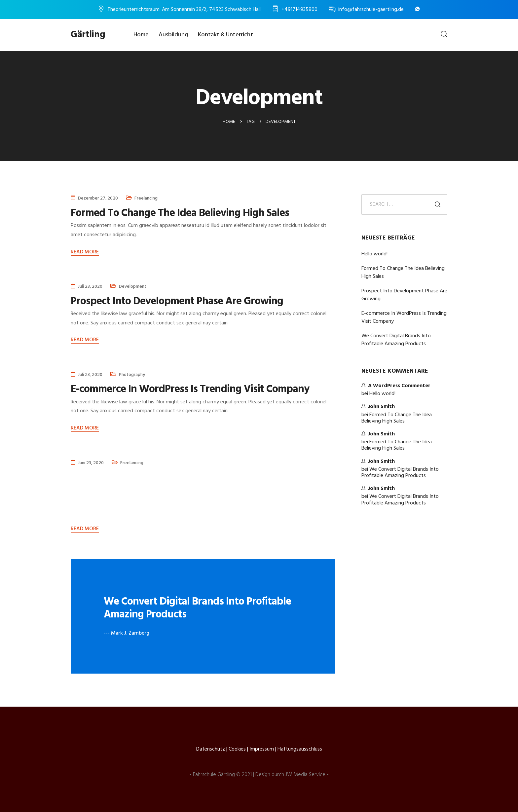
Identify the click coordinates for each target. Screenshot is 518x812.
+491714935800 (299, 10)
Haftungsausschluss (300, 749)
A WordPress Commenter (399, 386)
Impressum (262, 749)
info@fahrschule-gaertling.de (371, 10)
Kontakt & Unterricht (225, 35)
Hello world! (374, 254)
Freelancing (146, 198)
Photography (132, 374)
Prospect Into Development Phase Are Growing (404, 295)
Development (133, 287)
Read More (85, 252)
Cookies (237, 749)
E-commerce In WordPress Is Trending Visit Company (404, 317)
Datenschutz (211, 749)
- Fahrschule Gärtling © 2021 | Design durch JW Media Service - (259, 775)
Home (141, 35)
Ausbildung (173, 35)
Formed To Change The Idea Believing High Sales (403, 273)
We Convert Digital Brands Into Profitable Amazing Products (396, 340)
